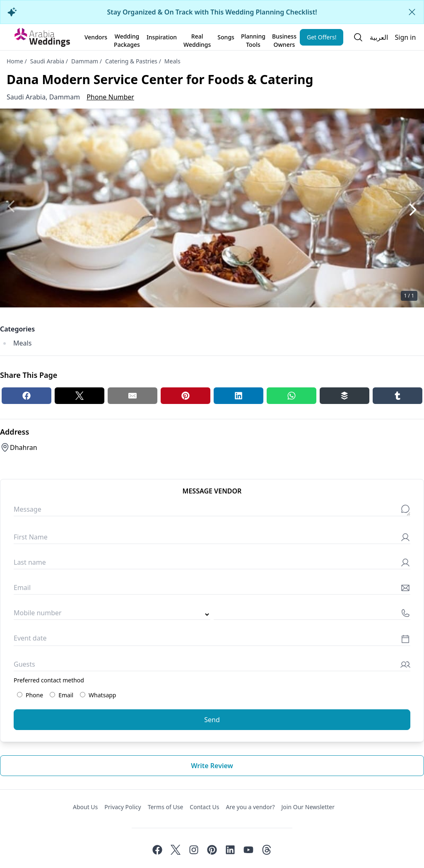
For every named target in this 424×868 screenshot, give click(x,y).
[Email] (212, 589)
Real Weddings (197, 39)
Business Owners (284, 39)
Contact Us (204, 807)
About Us (85, 807)
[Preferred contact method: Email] (52, 695)
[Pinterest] (212, 850)
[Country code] (112, 615)
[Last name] (212, 564)
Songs (226, 37)
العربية (379, 37)
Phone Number (110, 97)
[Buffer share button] (344, 396)
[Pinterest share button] (185, 396)
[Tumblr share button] (397, 396)
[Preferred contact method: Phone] (20, 695)
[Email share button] (132, 396)
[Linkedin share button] (238, 396)
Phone (30, 695)
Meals (172, 61)
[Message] (212, 511)
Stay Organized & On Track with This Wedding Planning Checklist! (212, 12)
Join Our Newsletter (308, 807)
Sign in (405, 37)
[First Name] (212, 539)
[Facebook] (157, 850)
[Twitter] (176, 850)
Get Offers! (322, 37)
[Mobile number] (312, 615)
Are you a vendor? (251, 807)
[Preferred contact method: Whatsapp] (83, 695)
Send (212, 720)
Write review (212, 766)
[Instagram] (194, 850)
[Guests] (212, 666)
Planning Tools (253, 39)
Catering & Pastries (131, 61)
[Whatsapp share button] (291, 396)
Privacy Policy (123, 807)
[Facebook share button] (26, 396)
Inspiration (162, 37)
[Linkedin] (230, 850)
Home (15, 61)
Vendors (96, 37)
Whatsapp (98, 695)
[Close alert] (412, 12)
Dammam (85, 61)
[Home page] (42, 37)
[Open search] (358, 37)
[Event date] (212, 640)
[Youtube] (248, 850)
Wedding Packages (127, 39)
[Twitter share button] (79, 396)
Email (61, 695)
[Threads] (267, 850)
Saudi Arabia (47, 61)
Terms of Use (166, 807)
